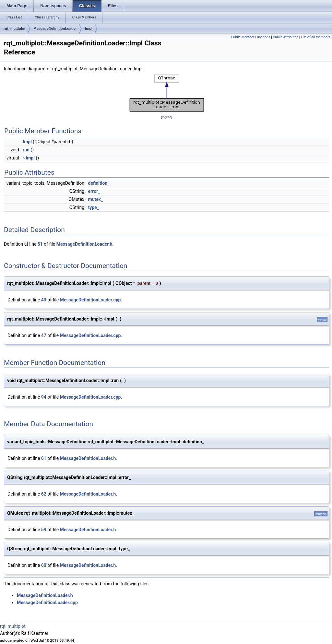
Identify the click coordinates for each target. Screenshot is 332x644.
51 (40, 244)
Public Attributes (285, 37)
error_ (94, 191)
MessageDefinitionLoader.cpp (90, 300)
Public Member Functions (251, 37)
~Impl (29, 158)
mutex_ (96, 199)
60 (44, 565)
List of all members (316, 37)
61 (44, 458)
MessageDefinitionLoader (55, 29)
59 (44, 530)
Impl (89, 29)
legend (166, 117)
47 (44, 335)
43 (44, 300)
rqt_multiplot (14, 29)
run (26, 150)
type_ (94, 207)
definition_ (99, 183)
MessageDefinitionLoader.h (84, 244)
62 (44, 494)
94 (44, 397)
